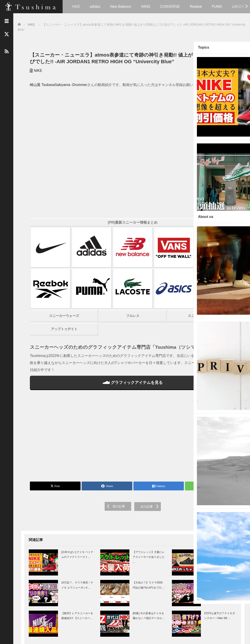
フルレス (103, 278)
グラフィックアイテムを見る (103, 350)
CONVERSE (170, 7)
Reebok (196, 7)
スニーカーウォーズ (52, 278)
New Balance (121, 7)
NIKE (76, 7)
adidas (95, 7)
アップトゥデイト (52, 291)
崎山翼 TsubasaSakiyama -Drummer (55, 91)
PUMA (217, 7)
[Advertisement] (103, 405)
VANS (146, 7)
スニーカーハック (154, 278)
